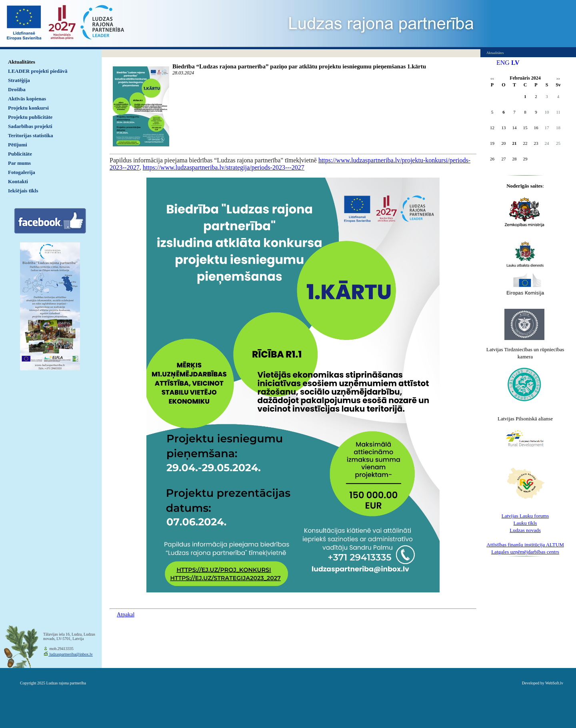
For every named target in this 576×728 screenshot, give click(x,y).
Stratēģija (19, 80)
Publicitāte (20, 154)
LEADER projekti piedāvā (38, 71)
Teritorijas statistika (31, 135)
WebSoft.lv (554, 683)
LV (515, 63)
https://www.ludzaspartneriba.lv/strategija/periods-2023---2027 (224, 167)
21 (515, 143)
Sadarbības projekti (30, 126)
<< (492, 79)
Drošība (17, 89)
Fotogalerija (22, 172)
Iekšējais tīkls (23, 191)
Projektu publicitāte (30, 117)
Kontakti (18, 181)
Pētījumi (18, 145)
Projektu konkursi (28, 108)
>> (558, 79)
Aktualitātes (22, 62)
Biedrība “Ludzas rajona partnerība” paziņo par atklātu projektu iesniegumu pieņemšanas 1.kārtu (299, 66)
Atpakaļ (126, 615)
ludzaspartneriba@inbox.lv (71, 654)
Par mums (19, 163)
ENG (503, 63)
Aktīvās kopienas (27, 99)
